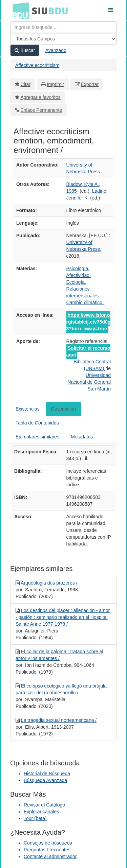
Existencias (28, 409)
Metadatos (82, 437)
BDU (19, 11)
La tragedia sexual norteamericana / (59, 720)
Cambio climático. (85, 302)
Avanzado (56, 50)
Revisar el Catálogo (44, 805)
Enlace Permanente (41, 110)
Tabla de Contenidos (37, 423)
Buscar (25, 50)
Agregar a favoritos (41, 97)
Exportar (90, 84)
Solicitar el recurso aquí (88, 351)
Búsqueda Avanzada (45, 780)
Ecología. (76, 282)
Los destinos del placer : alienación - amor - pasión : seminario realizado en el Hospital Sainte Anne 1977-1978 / (63, 617)
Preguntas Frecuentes (47, 850)
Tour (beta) (35, 818)
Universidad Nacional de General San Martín (89, 382)
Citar (26, 84)
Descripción (63, 409)
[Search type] (63, 39)
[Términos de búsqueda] (63, 27)
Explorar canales (41, 812)
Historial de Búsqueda (47, 774)
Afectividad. (79, 275)
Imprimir (55, 84)
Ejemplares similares (37, 437)
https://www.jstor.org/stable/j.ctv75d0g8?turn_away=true (89, 322)
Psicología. (78, 268)
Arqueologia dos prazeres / (49, 583)
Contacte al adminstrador (50, 856)
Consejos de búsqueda (48, 843)
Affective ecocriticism (37, 65)
